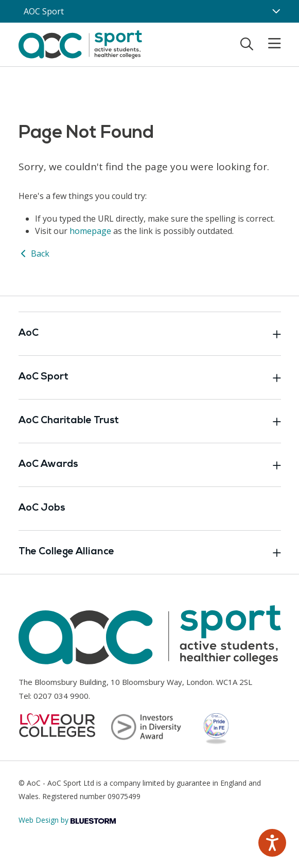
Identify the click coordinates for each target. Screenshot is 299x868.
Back (34, 254)
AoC (150, 334)
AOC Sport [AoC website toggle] (44, 11)
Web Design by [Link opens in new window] (67, 820)
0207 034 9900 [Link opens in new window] (61, 696)
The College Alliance (150, 552)
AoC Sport (150, 377)
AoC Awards (150, 465)
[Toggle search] (247, 44)
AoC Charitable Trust (150, 421)
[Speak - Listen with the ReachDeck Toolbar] (272, 843)
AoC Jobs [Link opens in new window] (42, 508)
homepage (90, 231)
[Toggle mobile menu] (268, 44)
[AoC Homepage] (80, 44)
